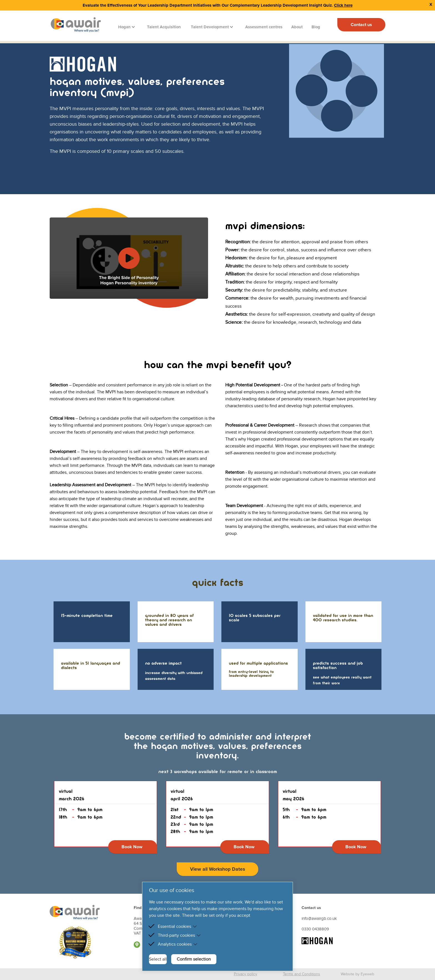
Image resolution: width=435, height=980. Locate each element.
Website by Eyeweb (357, 974)
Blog (316, 27)
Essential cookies (177, 926)
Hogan (125, 27)
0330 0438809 (315, 929)
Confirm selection (194, 959)
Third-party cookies (179, 935)
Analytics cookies (178, 944)
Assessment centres (264, 27)
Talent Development (210, 27)
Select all (158, 959)
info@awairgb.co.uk (319, 919)
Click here (343, 5)
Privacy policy (246, 974)
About (297, 27)
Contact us (361, 25)
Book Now (132, 847)
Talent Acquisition (164, 27)
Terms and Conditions (302, 974)
